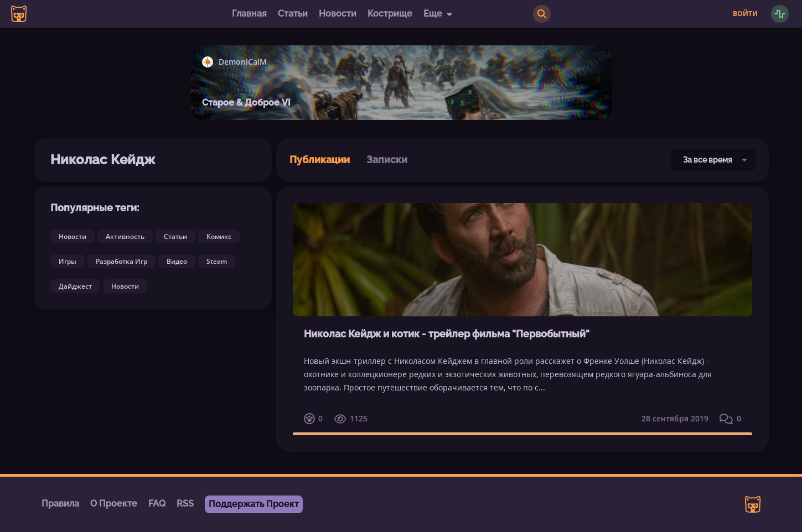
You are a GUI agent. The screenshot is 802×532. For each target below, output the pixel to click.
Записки (387, 160)
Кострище (390, 14)
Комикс (219, 236)
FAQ (157, 504)
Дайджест (75, 286)
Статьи (293, 14)
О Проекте (114, 504)
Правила (60, 504)
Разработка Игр (121, 261)
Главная (249, 14)
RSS (185, 504)
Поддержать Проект (254, 504)
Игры (68, 261)
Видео (177, 261)
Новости (338, 14)
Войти (745, 14)
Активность (125, 236)
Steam (217, 261)
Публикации (320, 160)
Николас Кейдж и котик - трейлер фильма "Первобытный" (447, 334)
